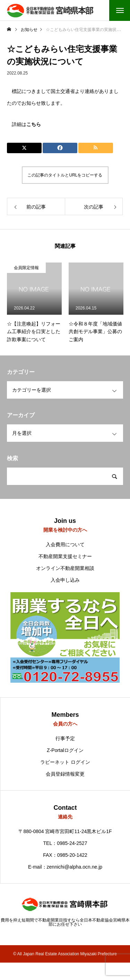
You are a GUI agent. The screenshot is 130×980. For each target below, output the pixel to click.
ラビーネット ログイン (65, 762)
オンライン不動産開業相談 (65, 568)
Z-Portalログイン (65, 750)
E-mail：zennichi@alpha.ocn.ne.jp (65, 867)
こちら (34, 124)
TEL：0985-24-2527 (65, 843)
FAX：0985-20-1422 (65, 855)
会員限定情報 (26, 268)
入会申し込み (65, 580)
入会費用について (65, 544)
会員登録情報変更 (65, 774)
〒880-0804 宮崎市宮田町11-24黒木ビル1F (65, 831)
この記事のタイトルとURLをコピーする (65, 175)
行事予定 (65, 738)
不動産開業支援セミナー (65, 556)
